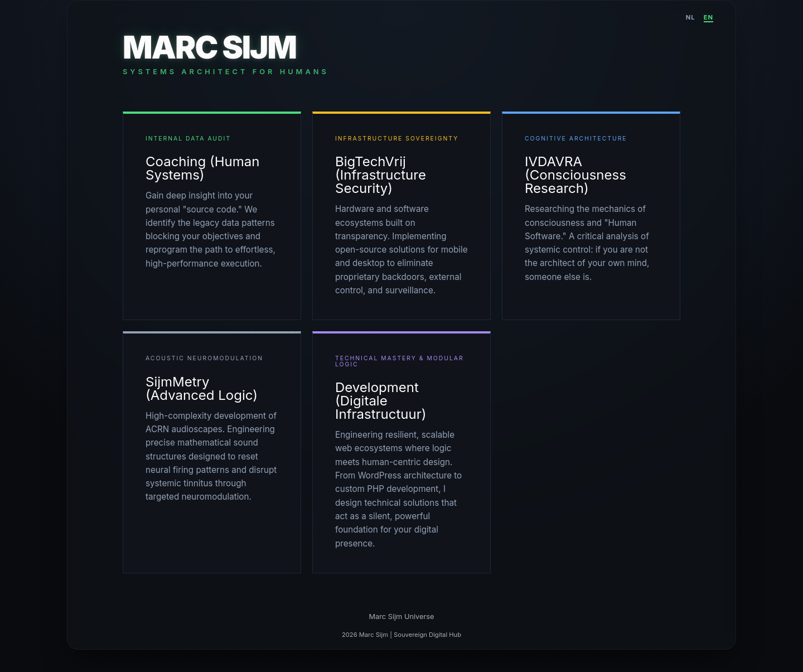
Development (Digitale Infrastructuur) (381, 401)
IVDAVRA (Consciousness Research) (575, 175)
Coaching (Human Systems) (202, 168)
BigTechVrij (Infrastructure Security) (381, 175)
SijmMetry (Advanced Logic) (202, 388)
